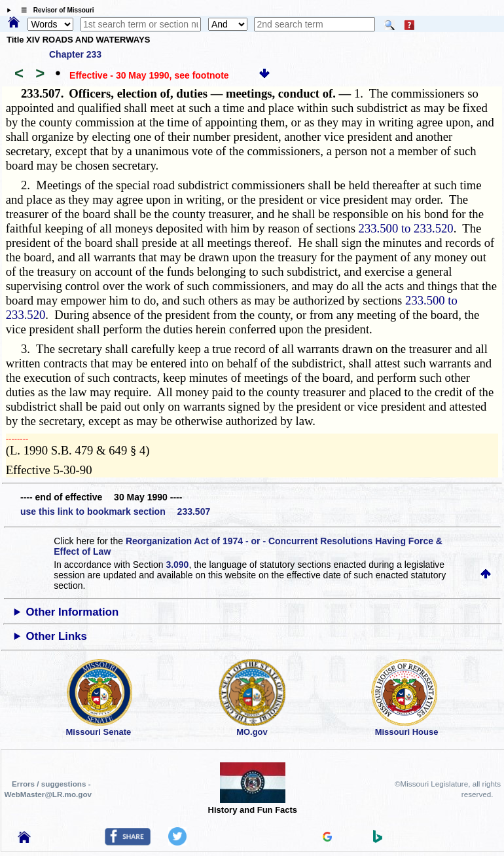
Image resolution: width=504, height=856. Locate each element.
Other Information (73, 612)
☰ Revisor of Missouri (54, 10)
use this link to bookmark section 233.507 (115, 512)
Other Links (57, 636)
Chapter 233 (75, 54)
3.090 (177, 565)
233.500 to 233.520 (406, 228)
